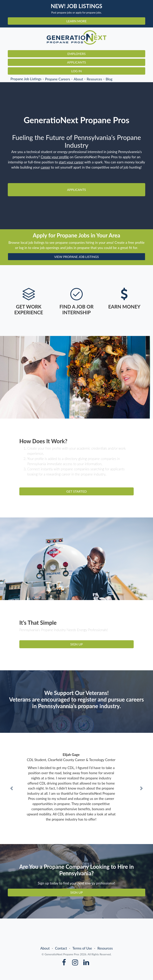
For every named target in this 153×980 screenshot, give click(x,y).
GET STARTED (76, 491)
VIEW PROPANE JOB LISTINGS (76, 257)
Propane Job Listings (26, 79)
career (45, 167)
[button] (11, 788)
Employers (76, 54)
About (78, 79)
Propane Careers (57, 79)
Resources (94, 79)
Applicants (77, 62)
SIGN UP (77, 644)
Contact (61, 948)
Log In (77, 71)
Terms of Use (82, 948)
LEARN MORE (76, 21)
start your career (71, 162)
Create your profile (55, 157)
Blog (109, 79)
